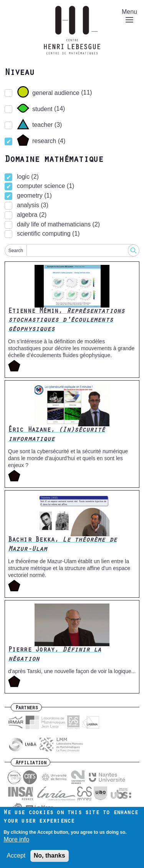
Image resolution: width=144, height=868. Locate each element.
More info (16, 839)
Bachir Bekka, (62, 545)
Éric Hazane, (57, 435)
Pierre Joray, (55, 655)
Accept (16, 856)
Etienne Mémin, (66, 321)
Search (16, 251)
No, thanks (50, 856)
